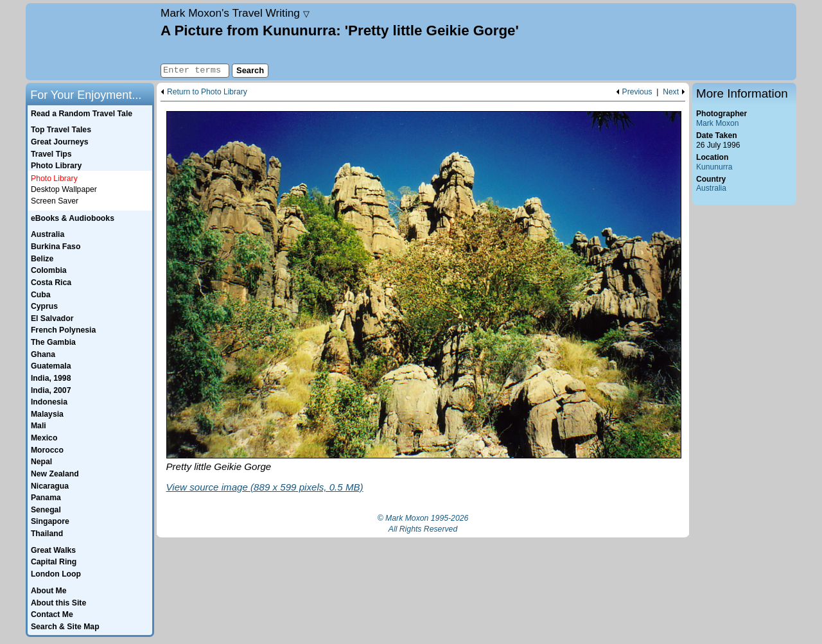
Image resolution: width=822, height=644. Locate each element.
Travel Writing (235, 13)
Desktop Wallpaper (64, 189)
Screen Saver (55, 201)
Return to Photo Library (207, 92)
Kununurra (714, 167)
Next (671, 92)
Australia (711, 188)
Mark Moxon (717, 123)
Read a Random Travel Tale (82, 114)
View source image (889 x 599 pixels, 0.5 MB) (265, 487)
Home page (92, 42)
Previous (637, 92)
